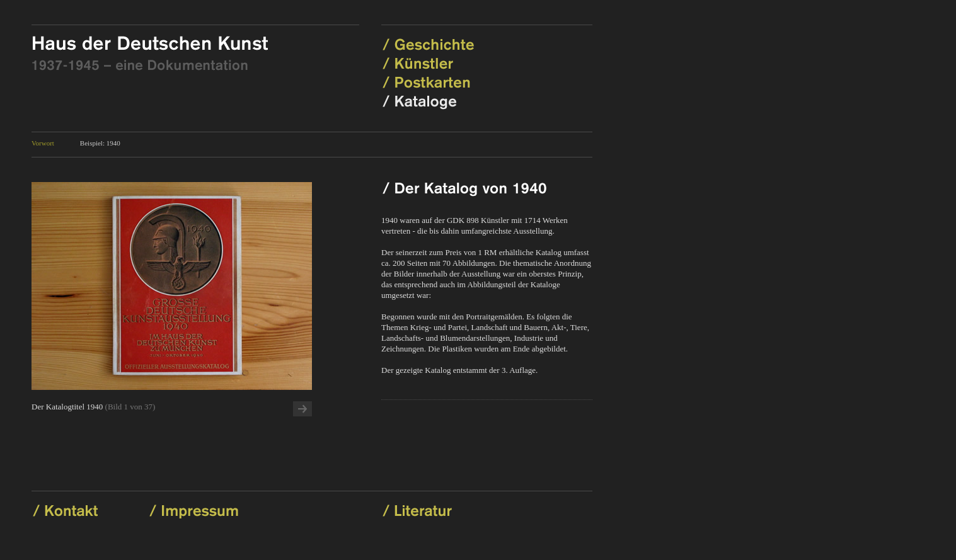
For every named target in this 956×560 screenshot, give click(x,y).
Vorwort (43, 143)
